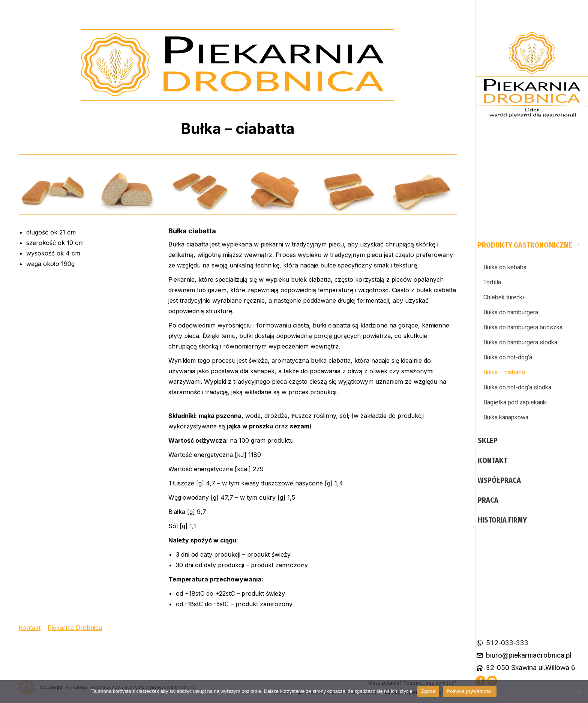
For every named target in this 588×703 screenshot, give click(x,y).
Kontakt (30, 628)
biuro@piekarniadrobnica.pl (524, 655)
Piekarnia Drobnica (75, 628)
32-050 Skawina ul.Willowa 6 (526, 668)
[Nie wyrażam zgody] (579, 691)
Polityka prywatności (470, 691)
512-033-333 (502, 643)
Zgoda (428, 691)
